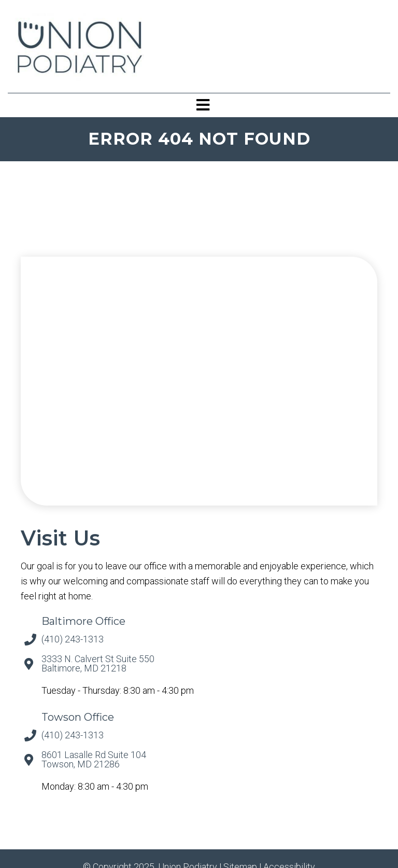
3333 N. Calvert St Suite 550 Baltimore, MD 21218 (98, 664)
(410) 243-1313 (73, 639)
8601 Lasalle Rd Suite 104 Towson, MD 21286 (94, 760)
